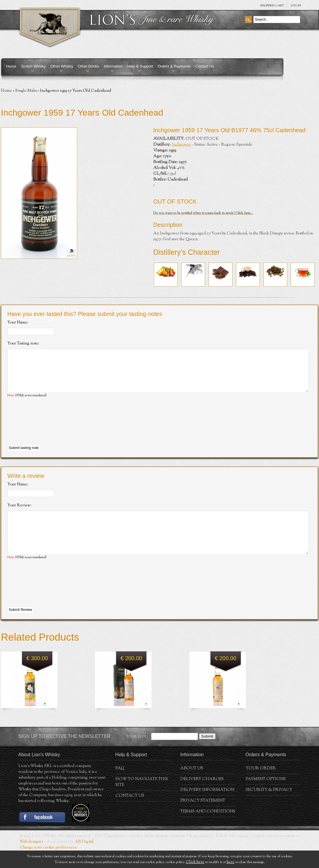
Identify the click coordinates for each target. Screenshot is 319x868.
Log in (296, 6)
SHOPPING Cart (272, 6)
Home (11, 66)
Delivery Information (207, 807)
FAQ (120, 786)
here (231, 862)
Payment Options (266, 797)
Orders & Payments (174, 66)
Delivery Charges (202, 797)
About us (192, 786)
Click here (195, 862)
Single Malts (26, 91)
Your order (261, 786)
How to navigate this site (142, 800)
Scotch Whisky (33, 66)
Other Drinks (88, 66)
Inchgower (181, 145)
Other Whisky (62, 66)
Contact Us (205, 66)
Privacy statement (203, 818)
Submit (207, 754)
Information (113, 66)
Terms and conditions (208, 829)
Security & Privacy (269, 807)
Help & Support (140, 66)
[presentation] (52, 430)
